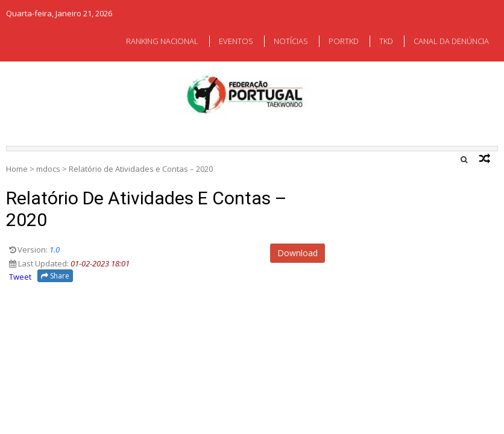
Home (17, 169)
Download (298, 253)
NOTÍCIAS (291, 41)
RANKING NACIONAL (162, 41)
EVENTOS (236, 41)
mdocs (48, 169)
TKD (386, 41)
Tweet (20, 277)
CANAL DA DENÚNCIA (451, 41)
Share (55, 276)
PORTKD (344, 41)
